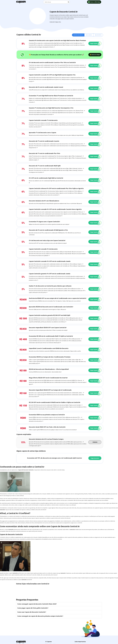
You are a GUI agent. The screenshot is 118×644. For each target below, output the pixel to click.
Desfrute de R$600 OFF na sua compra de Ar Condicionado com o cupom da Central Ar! (58, 298)
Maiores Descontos (78, 35)
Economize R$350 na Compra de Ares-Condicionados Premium (50, 357)
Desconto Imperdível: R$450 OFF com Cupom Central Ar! (48, 328)
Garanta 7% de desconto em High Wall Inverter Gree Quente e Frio (51, 108)
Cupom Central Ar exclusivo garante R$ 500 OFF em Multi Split (50, 315)
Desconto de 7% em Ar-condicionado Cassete (44, 141)
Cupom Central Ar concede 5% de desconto (43, 249)
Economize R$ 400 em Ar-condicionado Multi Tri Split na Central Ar (51, 336)
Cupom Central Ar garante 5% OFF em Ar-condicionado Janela (50, 274)
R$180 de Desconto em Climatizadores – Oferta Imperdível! (49, 369)
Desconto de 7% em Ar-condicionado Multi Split (45, 166)
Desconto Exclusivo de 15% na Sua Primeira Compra (46, 439)
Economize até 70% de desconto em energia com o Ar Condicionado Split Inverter (55, 458)
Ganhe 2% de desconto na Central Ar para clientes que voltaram (50, 286)
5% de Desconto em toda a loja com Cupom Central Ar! (47, 240)
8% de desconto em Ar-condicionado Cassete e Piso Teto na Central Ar (52, 62)
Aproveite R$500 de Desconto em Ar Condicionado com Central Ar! (51, 307)
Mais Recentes (98, 35)
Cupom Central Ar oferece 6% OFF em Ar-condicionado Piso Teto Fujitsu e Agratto (56, 188)
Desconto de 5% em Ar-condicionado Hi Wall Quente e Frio (48, 230)
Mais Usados (89, 35)
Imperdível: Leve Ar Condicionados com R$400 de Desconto (49, 348)
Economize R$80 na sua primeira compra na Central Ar (47, 415)
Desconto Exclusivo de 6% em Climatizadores (44, 201)
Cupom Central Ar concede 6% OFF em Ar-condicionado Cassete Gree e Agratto (55, 209)
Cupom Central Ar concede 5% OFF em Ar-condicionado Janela (50, 261)
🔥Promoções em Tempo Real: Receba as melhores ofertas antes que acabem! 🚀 (56, 55)
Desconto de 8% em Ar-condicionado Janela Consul (46, 87)
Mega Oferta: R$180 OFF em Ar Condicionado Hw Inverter (48, 378)
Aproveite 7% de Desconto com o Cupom (43, 133)
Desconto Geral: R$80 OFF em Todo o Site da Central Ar (47, 427)
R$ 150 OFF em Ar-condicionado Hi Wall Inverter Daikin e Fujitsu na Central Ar (55, 402)
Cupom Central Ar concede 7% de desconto (43, 120)
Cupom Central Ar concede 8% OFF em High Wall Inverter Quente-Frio (52, 75)
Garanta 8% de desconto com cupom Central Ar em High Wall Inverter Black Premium (57, 40)
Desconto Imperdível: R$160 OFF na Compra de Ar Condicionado (50, 390)
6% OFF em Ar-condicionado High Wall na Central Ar (46, 178)
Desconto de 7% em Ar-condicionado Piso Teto (45, 153)
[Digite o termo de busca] (57, 2)
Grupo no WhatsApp (94, 2)
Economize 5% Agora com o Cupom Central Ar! (44, 222)
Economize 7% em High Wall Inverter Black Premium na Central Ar (51, 96)
